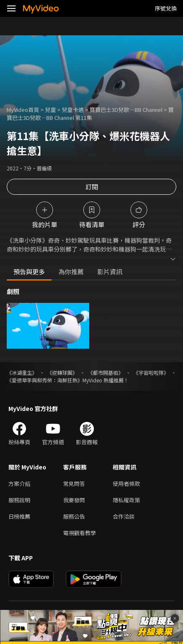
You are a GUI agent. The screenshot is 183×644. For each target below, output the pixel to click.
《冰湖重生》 (22, 372)
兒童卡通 (73, 110)
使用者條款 (126, 484)
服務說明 (19, 500)
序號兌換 (166, 8)
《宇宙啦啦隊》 (151, 372)
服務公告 (74, 516)
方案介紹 (19, 484)
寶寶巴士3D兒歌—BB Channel (126, 110)
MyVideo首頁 (23, 110)
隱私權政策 (126, 500)
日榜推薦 (19, 516)
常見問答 (74, 484)
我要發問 (74, 500)
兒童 (50, 110)
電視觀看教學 (80, 533)
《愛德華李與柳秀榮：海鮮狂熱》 (45, 380)
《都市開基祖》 (106, 372)
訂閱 (92, 187)
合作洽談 (124, 516)
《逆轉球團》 (62, 372)
